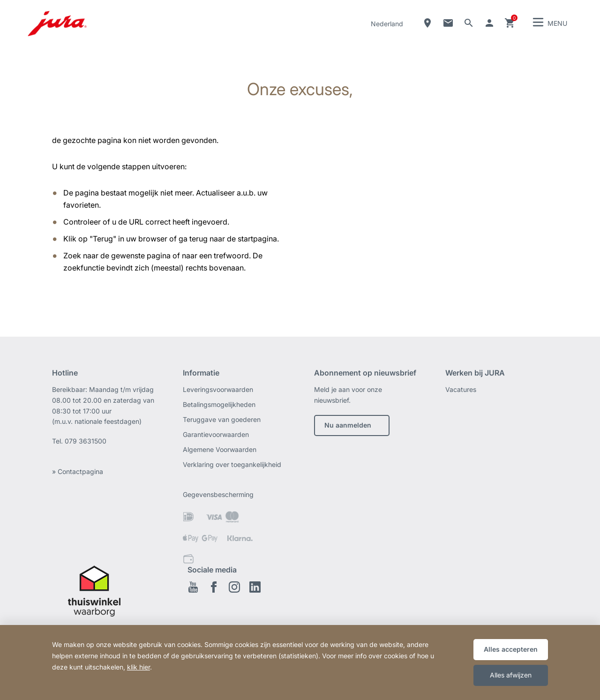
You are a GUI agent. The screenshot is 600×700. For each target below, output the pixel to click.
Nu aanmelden (348, 425)
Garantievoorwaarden (216, 434)
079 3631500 (86, 441)
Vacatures (461, 389)
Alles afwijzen (511, 675)
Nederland (387, 24)
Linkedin (255, 587)
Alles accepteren (511, 649)
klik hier (139, 667)
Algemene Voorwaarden (220, 449)
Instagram (234, 587)
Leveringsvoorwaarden (218, 389)
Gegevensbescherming (218, 494)
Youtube (193, 587)
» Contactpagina (78, 471)
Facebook (214, 587)
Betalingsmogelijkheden (219, 404)
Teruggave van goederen (222, 419)
